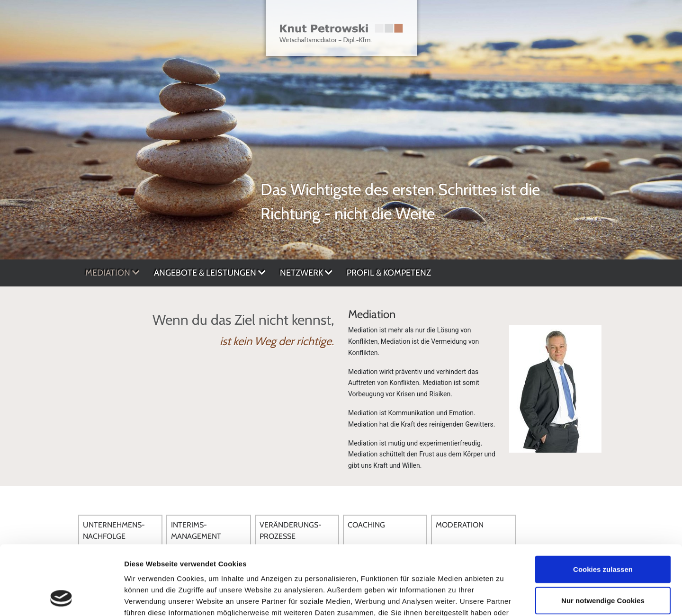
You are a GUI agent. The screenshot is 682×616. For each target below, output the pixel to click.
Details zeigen (504, 597)
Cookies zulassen (603, 504)
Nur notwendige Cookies (603, 535)
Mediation (112, 273)
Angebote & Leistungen (210, 273)
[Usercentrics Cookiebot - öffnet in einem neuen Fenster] (61, 598)
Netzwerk (306, 273)
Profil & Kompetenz (389, 273)
